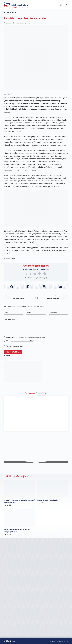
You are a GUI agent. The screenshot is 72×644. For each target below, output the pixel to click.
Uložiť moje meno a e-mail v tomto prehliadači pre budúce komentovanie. (26, 337)
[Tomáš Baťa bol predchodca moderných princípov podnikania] (19, 518)
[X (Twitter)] (44, 287)
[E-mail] (60, 287)
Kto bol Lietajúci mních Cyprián (48, 500)
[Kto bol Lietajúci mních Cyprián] (53, 488)
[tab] (31, 394)
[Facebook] (12, 287)
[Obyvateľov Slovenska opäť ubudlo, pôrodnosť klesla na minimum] (19, 488)
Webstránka (53, 312)
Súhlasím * (20, 341)
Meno (7, 312)
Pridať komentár (10, 319)
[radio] (27, 274)
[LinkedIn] (28, 287)
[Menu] (67, 5)
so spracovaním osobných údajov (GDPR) (22, 341)
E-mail (30, 312)
